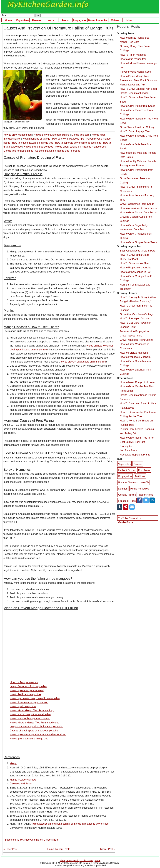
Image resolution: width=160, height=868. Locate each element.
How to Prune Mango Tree (134, 76)
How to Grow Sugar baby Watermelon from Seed (134, 227)
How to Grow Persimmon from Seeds (136, 172)
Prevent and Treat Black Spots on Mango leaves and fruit (138, 82)
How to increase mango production (29, 703)
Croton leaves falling (131, 336)
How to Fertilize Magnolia (134, 353)
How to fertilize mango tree (135, 38)
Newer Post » (108, 849)
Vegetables (23, 20)
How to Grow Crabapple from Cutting (136, 236)
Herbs (51, 20)
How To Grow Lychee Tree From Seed (138, 99)
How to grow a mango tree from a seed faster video (38, 734)
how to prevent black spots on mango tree (83, 362)
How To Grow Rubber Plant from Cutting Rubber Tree (138, 414)
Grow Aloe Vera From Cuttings (137, 314)
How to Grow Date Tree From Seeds (136, 146)
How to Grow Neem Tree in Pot (137, 438)
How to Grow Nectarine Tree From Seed (139, 121)
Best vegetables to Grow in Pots (137, 251)
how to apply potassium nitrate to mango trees (80, 147)
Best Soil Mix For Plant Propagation (132, 444)
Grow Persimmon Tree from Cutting (135, 180)
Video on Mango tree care (24, 682)
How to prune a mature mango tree (29, 739)
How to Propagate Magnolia (135, 268)
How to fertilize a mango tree (25, 694)
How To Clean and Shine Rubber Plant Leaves (138, 406)
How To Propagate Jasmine (135, 319)
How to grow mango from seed (27, 690)
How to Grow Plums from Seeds (137, 106)
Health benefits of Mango (36, 139)
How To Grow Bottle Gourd (135, 255)
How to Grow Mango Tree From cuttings (32, 711)
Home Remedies (98, 20)
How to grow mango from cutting (51, 135)
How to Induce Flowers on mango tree (138, 65)
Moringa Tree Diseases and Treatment (135, 287)
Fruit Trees (144, 470)
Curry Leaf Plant (129, 259)
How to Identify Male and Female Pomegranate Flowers (138, 163)
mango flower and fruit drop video (28, 686)
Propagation (80, 20)
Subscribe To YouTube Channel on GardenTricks (32, 840)
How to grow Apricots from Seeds (138, 208)
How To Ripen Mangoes (133, 55)
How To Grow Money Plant (135, 263)
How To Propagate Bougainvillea (138, 297)
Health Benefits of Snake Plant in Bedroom (138, 397)
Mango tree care (80, 135)
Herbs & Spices (127, 470)
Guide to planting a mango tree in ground (58, 151)
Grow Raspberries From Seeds (137, 204)
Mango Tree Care (130, 42)
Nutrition (123, 489)
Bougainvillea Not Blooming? (136, 301)
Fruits (65, 20)
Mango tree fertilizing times (18, 151)
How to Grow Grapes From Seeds (139, 242)
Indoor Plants (146, 495)
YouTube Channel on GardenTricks (130, 519)
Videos (115, 20)
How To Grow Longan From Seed (138, 89)
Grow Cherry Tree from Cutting (137, 127)
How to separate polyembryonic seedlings (78, 143)
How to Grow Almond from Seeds (138, 213)
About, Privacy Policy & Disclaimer (76, 860)
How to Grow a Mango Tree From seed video (34, 723)
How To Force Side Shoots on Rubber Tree (136, 423)
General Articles (127, 495)
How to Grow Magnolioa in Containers (134, 346)
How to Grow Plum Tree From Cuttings (136, 112)
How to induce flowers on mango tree (32, 143)
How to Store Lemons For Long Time (137, 198)
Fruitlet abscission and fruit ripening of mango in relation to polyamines (70, 824)
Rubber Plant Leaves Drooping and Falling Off (137, 431)
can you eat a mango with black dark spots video (36, 726)
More (129, 20)
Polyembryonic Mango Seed (135, 72)
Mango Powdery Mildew (23, 780)
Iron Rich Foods (129, 450)
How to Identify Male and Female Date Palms (138, 155)
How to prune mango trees (38, 147)
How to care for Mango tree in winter (30, 718)
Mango (14, 763)
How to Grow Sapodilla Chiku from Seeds (139, 138)
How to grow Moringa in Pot (135, 272)
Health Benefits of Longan (134, 93)
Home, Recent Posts (59, 849)
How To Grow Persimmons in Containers (136, 189)
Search (18, 15)
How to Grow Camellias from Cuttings (136, 363)
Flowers (37, 20)
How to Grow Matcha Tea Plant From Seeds (137, 389)
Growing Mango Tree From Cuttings (135, 48)
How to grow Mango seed (17, 135)
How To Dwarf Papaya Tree (135, 131)
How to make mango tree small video (30, 714)
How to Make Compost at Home (137, 382)
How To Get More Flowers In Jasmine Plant (136, 325)
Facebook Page (127, 501)
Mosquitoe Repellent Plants (135, 455)
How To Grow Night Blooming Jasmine (136, 308)
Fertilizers (140, 476)
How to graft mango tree (23, 706)
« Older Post (10, 849)
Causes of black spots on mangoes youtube (34, 731)
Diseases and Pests (21, 784)
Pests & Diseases (128, 483)
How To (145, 483)
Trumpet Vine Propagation (134, 331)
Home (8, 20)
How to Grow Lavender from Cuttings (135, 372)
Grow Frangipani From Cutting (137, 340)
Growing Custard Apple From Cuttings (136, 219)
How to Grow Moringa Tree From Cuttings (138, 278)
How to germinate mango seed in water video (35, 698)
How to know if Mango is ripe (68, 139)
